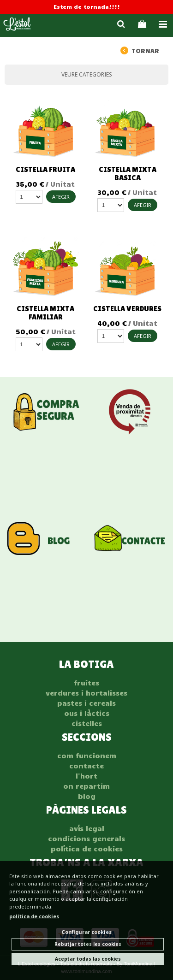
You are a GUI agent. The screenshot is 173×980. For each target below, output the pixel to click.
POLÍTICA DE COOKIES (87, 849)
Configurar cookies (86, 932)
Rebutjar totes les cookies (88, 944)
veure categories (87, 74)
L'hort (86, 776)
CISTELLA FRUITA (45, 169)
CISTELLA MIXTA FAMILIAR (45, 313)
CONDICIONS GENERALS (86, 838)
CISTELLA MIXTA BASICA (128, 174)
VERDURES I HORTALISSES (86, 693)
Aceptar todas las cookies (88, 959)
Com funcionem (87, 756)
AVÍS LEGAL (87, 828)
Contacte (86, 766)
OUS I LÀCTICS (87, 713)
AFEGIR (61, 197)
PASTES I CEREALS (86, 703)
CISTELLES (87, 723)
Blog (87, 796)
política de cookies (34, 916)
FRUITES (86, 683)
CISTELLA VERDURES (127, 309)
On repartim (86, 786)
